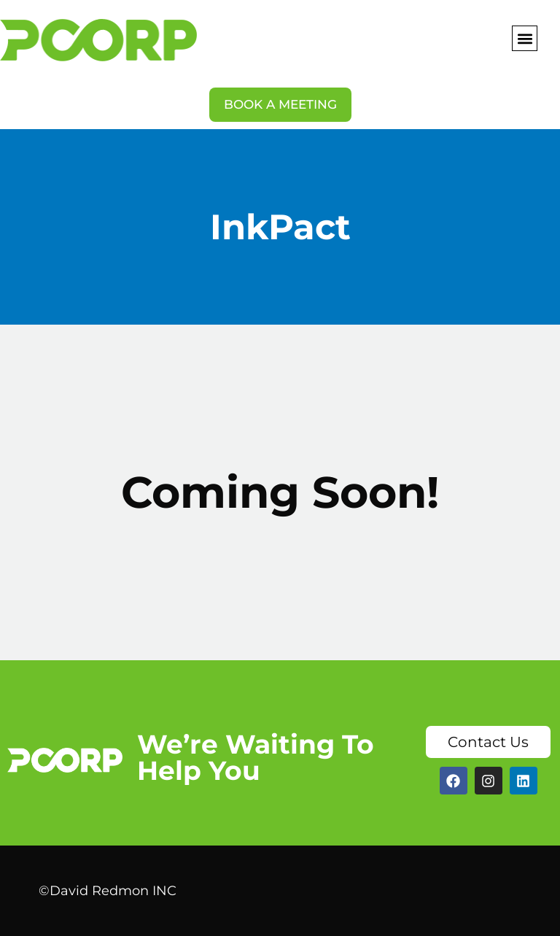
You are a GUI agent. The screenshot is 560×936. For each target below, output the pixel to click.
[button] (525, 38)
